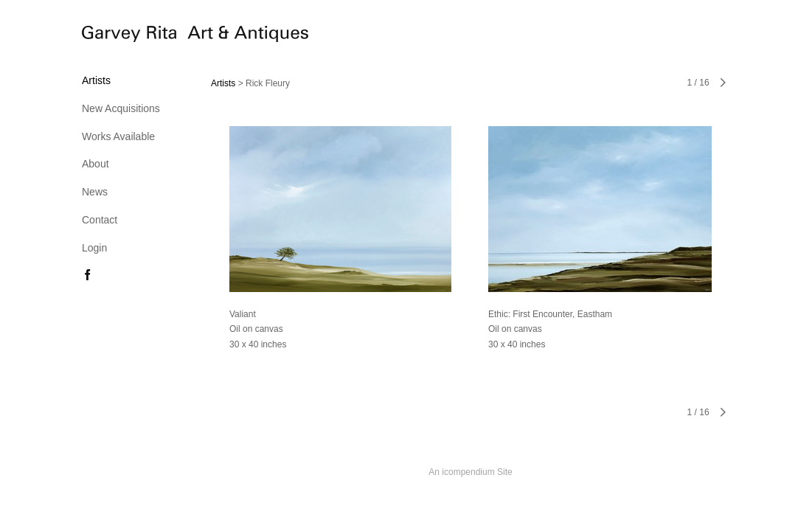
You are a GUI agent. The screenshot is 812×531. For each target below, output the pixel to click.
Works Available (118, 136)
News (95, 192)
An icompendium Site (470, 472)
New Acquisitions (121, 108)
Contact (100, 220)
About (96, 164)
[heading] (119, 36)
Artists (96, 80)
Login (94, 248)
